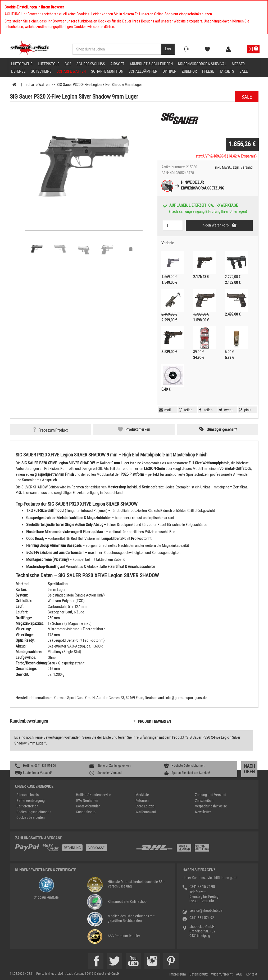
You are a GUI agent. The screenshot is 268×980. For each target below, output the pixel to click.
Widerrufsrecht (222, 974)
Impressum (178, 974)
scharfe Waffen (71, 71)
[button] (244, 410)
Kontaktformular (88, 806)
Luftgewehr (22, 64)
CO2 (68, 64)
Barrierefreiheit (27, 806)
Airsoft (117, 64)
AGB (239, 974)
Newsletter (203, 812)
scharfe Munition (107, 71)
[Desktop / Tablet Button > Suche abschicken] (168, 49)
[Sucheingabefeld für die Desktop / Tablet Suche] (117, 49)
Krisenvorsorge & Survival (202, 64)
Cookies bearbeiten (31, 817)
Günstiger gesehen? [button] (222, 429)
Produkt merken (138, 429)
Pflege (208, 71)
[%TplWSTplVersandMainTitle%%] (74, 849)
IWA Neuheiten (87, 801)
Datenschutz (199, 974)
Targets (227, 71)
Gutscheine (41, 71)
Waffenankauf (146, 812)
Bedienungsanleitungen (34, 812)
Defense (18, 71)
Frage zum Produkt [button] (53, 430)
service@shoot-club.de (206, 910)
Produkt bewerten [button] (154, 722)
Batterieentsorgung (31, 801)
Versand (247, 167)
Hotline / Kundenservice (94, 795)
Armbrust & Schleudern (151, 64)
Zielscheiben (204, 801)
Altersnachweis (28, 795)
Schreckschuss (91, 64)
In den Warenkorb (215, 225)
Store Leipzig (145, 806)
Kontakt (251, 974)
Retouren (142, 801)
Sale (244, 71)
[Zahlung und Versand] (194, 850)
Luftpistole (49, 64)
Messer (238, 64)
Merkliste (142, 795)
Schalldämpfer (143, 71)
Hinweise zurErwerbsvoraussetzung (203, 185)
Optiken (169, 71)
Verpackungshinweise (211, 806)
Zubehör (189, 71)
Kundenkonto (86, 812)
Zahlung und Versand (211, 795)
